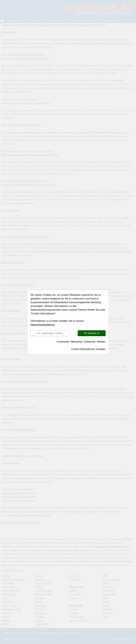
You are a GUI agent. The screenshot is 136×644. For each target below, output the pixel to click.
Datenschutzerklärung (42, 325)
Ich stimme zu (92, 333)
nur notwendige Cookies (50, 333)
